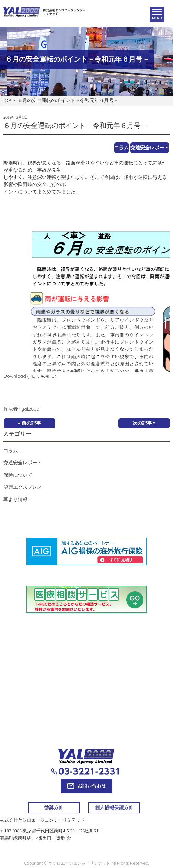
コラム (122, 148)
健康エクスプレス (23, 487)
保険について (18, 475)
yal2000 (30, 409)
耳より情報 (15, 499)
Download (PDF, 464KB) (30, 376)
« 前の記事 (29, 423)
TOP (6, 100)
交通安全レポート (150, 148)
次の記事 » (144, 423)
